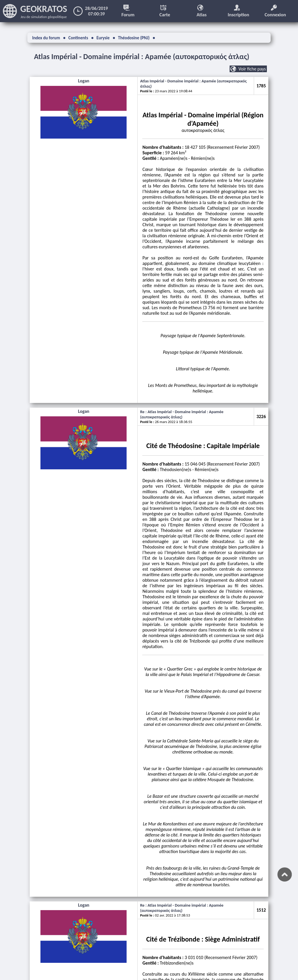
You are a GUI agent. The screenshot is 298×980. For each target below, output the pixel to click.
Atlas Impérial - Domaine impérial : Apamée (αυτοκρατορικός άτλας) (153, 56)
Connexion (277, 11)
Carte (166, 11)
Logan (54, 84)
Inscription (240, 11)
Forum (129, 11)
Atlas (203, 11)
